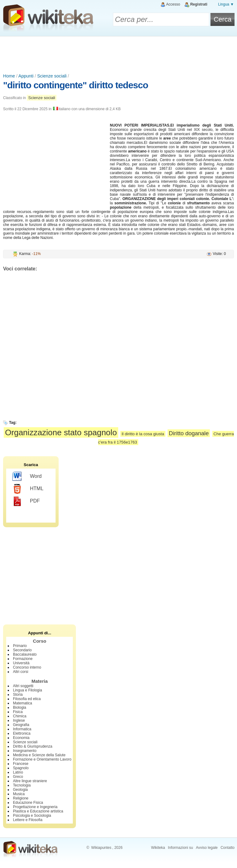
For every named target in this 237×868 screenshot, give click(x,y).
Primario (20, 646)
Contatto (228, 848)
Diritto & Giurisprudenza (33, 746)
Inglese (19, 720)
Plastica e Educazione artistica (38, 811)
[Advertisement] (118, 53)
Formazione (23, 659)
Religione (21, 798)
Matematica (23, 703)
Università (21, 663)
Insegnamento (25, 751)
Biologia (20, 707)
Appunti (26, 76)
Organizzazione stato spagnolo (61, 432)
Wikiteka (158, 848)
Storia (18, 695)
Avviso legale (207, 848)
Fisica (18, 712)
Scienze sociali (52, 76)
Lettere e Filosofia (28, 820)
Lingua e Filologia (27, 690)
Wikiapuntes (101, 848)
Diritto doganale (189, 433)
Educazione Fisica (28, 803)
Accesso (173, 4)
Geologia (20, 790)
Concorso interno (27, 667)
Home (9, 76)
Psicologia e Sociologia (32, 816)
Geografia (21, 725)
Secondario (22, 650)
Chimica (20, 716)
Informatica (22, 729)
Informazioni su (180, 848)
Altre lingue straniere (30, 781)
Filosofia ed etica (27, 699)
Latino (18, 772)
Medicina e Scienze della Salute (39, 755)
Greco (18, 777)
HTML (28, 489)
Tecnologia (22, 785)
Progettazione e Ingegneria (35, 807)
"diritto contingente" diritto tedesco (76, 85)
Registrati (199, 4)
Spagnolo (21, 768)
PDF (26, 501)
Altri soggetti (23, 686)
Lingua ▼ (226, 4)
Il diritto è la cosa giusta (143, 434)
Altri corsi (21, 672)
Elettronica (22, 733)
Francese (21, 764)
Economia (21, 738)
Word (27, 477)
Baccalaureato (25, 654)
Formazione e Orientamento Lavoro (42, 759)
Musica (19, 794)
